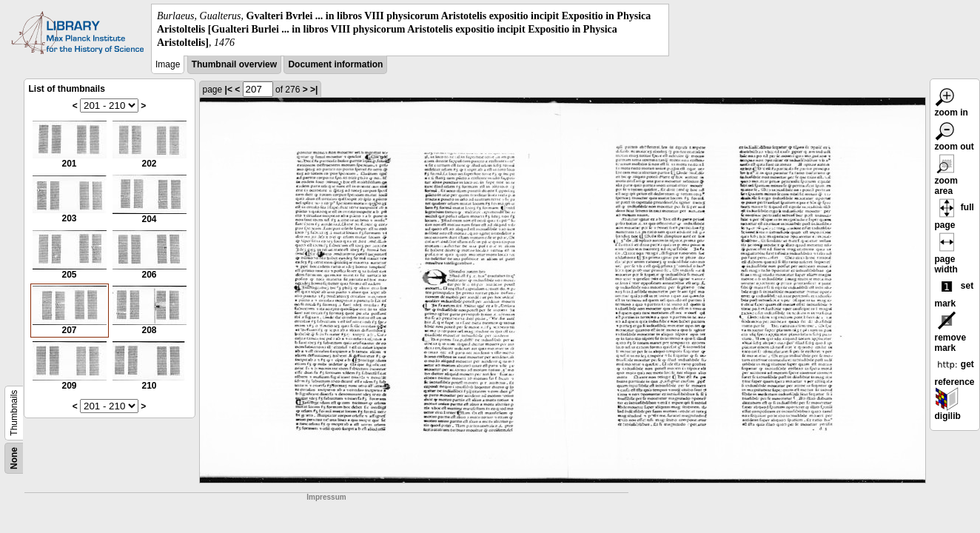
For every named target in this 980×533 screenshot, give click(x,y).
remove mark (951, 334)
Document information (335, 64)
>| (314, 90)
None (14, 458)
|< (229, 90)
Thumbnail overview (234, 64)
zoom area (947, 177)
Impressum (326, 497)
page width (947, 255)
